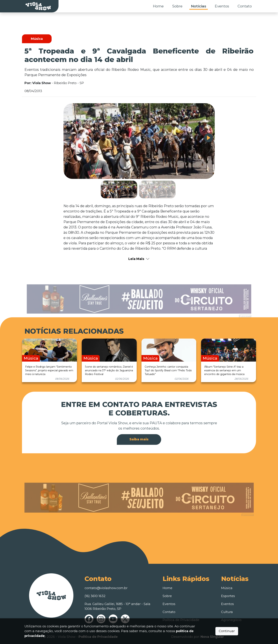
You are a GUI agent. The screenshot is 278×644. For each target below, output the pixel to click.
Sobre (177, 6)
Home (158, 6)
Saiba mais (139, 439)
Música (227, 588)
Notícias (199, 6)
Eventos (222, 6)
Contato (245, 6)
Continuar (227, 631)
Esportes (228, 596)
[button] (208, 138)
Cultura (227, 612)
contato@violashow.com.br (106, 588)
